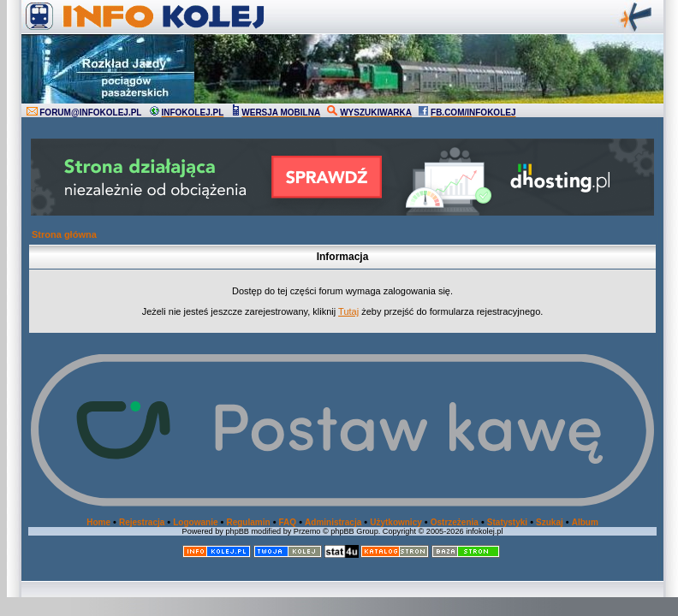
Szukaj (550, 522)
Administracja (333, 522)
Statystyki (507, 522)
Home (98, 522)
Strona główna (64, 234)
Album (585, 522)
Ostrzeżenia (455, 522)
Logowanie (195, 522)
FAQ (288, 522)
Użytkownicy (396, 522)
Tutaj (348, 311)
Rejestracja (142, 522)
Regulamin (248, 522)
